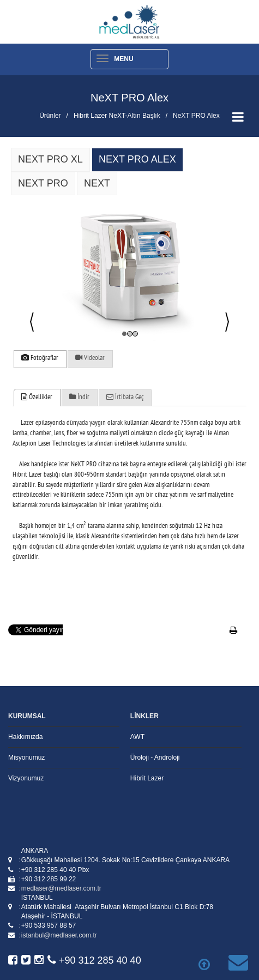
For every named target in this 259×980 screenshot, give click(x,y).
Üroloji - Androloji (155, 757)
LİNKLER (144, 716)
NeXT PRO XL (50, 159)
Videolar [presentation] (90, 358)
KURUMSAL (27, 716)
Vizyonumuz (26, 778)
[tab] (40, 359)
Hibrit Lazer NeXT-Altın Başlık (117, 116)
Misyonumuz (26, 757)
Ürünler (50, 116)
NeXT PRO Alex (196, 116)
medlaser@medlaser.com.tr (61, 888)
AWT (137, 737)
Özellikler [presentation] (37, 398)
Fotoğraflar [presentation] (40, 358)
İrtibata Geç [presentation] (125, 398)
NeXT (97, 183)
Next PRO (43, 183)
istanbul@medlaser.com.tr (59, 935)
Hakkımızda (25, 737)
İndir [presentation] (79, 398)
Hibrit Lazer (147, 778)
